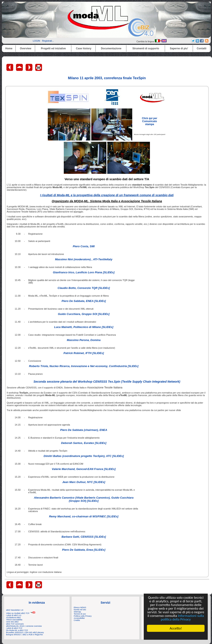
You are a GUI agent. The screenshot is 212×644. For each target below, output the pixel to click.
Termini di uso (80, 614)
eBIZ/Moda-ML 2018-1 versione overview (24, 626)
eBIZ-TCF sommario (15, 624)
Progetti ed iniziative (53, 48)
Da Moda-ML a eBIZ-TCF (17, 630)
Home (9, 48)
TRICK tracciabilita (14, 620)
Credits (77, 620)
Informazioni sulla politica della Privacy (182, 618)
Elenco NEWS (80, 607)
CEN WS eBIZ (12, 622)
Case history (84, 48)
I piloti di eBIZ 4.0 (14, 615)
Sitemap (77, 612)
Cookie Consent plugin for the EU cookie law (176, 636)
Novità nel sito (80, 610)
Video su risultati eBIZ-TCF (21, 613)
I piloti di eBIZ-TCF (14, 628)
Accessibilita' (79, 618)
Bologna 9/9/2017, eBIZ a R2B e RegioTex (25, 635)
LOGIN (36, 41)
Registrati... (48, 41)
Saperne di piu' (179, 48)
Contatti (201, 48)
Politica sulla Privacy (83, 616)
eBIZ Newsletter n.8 (15, 610)
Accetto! (176, 628)
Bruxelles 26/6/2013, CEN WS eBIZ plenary (25, 632)
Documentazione (111, 48)
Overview (25, 48)
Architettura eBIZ (14, 618)
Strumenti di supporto (146, 48)
